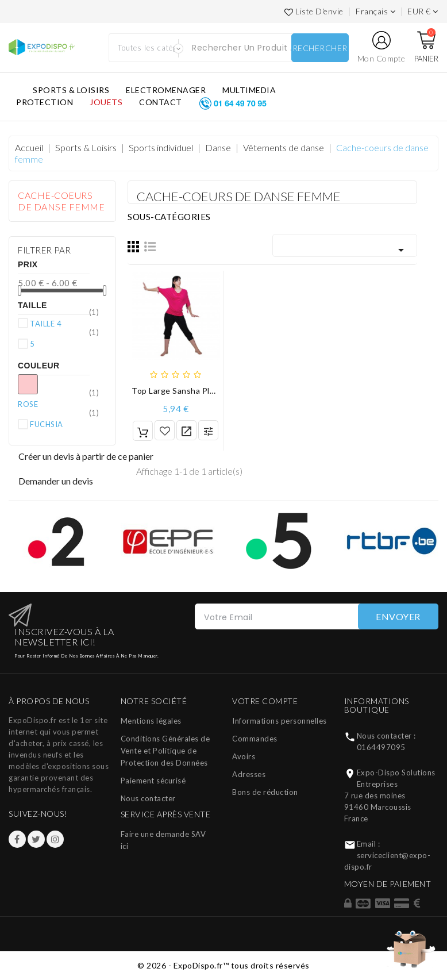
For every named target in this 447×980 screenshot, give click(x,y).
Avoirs (244, 756)
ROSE (52, 403)
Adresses (249, 774)
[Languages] (375, 11)
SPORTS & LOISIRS (71, 90)
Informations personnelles (280, 721)
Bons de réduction (265, 792)
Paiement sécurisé (153, 781)
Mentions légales (151, 721)
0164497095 (381, 747)
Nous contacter (148, 798)
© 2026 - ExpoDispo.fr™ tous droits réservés (223, 965)
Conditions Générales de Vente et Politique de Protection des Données (165, 751)
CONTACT (161, 102)
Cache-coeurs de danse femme (61, 201)
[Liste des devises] (423, 11)
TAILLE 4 (64, 323)
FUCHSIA (64, 424)
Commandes (255, 739)
